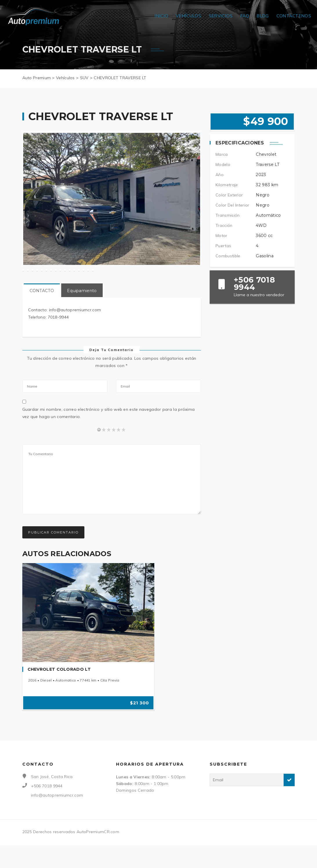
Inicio (161, 16)
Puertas (223, 246)
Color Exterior (229, 195)
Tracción (224, 225)
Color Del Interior (232, 205)
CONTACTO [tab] (42, 314)
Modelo (223, 164)
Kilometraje (227, 185)
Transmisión (228, 215)
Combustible (228, 256)
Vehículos (189, 16)
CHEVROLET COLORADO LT (59, 693)
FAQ (245, 16)
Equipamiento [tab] (82, 314)
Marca (222, 154)
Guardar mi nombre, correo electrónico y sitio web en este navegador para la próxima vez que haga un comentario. (109, 437)
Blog (263, 16)
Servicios (221, 16)
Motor (221, 236)
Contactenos (294, 16)
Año (220, 175)
